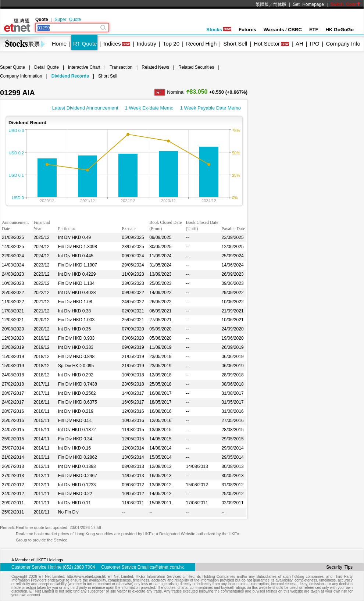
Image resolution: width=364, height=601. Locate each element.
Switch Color (346, 4)
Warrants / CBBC (283, 30)
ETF (314, 30)
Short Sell (235, 44)
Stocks (219, 30)
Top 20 (171, 44)
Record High (201, 44)
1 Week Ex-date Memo (149, 108)
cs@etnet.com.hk (167, 567)
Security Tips (339, 567)
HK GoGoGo (340, 30)
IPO (315, 44)
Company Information (21, 76)
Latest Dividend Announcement (85, 108)
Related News (155, 67)
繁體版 (262, 4)
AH (299, 44)
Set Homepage (308, 4)
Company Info (343, 44)
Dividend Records (70, 76)
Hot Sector (267, 44)
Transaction (121, 67)
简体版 (280, 4)
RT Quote (85, 44)
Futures (247, 30)
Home (59, 44)
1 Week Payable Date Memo (210, 108)
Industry (147, 44)
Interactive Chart (84, 67)
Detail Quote (47, 67)
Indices (112, 44)
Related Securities (196, 67)
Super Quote (68, 19)
